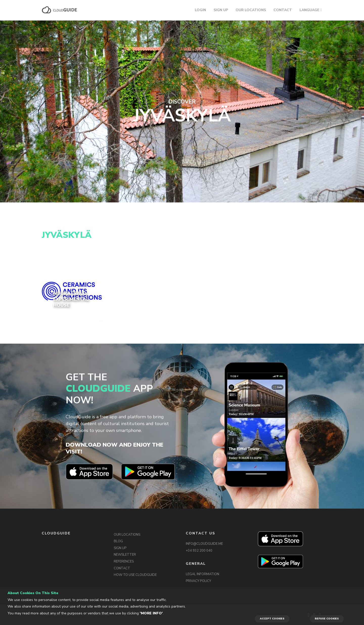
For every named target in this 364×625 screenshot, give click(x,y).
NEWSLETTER (125, 555)
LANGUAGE (309, 10)
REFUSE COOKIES (327, 619)
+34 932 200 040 (199, 551)
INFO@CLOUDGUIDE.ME (204, 544)
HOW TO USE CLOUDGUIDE (135, 575)
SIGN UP (221, 10)
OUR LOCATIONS (251, 10)
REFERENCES (124, 561)
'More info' (151, 613)
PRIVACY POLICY (198, 581)
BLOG (118, 541)
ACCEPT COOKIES (272, 619)
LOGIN (200, 10)
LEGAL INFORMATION (202, 574)
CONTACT (283, 10)
